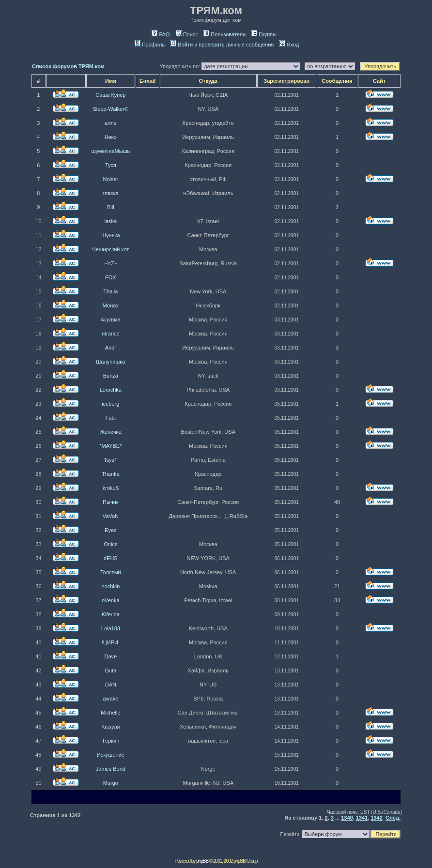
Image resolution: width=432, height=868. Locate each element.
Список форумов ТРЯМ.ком (68, 66)
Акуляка (111, 320)
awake (110, 699)
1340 (347, 818)
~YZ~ (111, 263)
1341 (362, 818)
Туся (111, 165)
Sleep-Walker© (110, 109)
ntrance (111, 334)
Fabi (111, 418)
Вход (289, 45)
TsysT (111, 460)
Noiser (110, 179)
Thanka (111, 474)
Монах (111, 305)
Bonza (111, 376)
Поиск (187, 34)
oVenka (111, 600)
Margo (111, 783)
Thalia (110, 291)
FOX (111, 277)
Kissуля (110, 727)
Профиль (150, 45)
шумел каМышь (110, 151)
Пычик (111, 502)
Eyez (110, 530)
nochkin (110, 586)
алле (111, 123)
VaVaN (111, 516)
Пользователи (224, 34)
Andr (111, 348)
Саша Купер (110, 95)
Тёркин (110, 741)
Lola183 (111, 628)
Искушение (111, 755)
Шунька (111, 235)
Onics (110, 544)
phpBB (202, 861)
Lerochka (111, 390)
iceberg (110, 404)
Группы (264, 34)
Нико (111, 137)
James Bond (111, 769)
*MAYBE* (110, 446)
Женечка (111, 432)
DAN (111, 685)
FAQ (161, 34)
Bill (111, 207)
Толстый (111, 572)
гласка (111, 193)
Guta (110, 670)
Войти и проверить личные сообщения (222, 45)
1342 (376, 818)
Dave (111, 656)
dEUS (111, 558)
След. (393, 818)
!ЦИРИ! (111, 642)
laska (111, 221)
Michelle (110, 713)
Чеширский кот (110, 249)
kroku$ (111, 488)
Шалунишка (110, 362)
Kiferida (111, 614)
